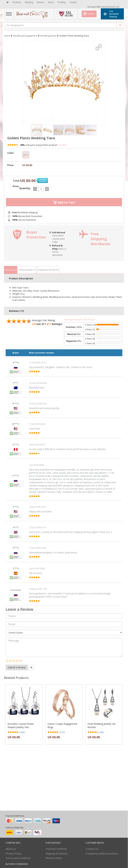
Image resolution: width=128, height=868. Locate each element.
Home (7, 36)
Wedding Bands (48, 36)
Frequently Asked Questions (102, 853)
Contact (73, 2)
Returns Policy (54, 858)
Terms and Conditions (18, 858)
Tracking (61, 2)
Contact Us (92, 849)
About (51, 2)
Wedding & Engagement (25, 36)
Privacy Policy (13, 853)
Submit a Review (17, 667)
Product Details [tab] (11, 270)
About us (11, 849)
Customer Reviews (27, 270)
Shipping (29, 2)
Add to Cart (64, 202)
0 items (91, 14)
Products (17, 2)
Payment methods (56, 849)
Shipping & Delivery (57, 853)
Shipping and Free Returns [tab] (48, 270)
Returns (40, 2)
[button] (99, 46)
